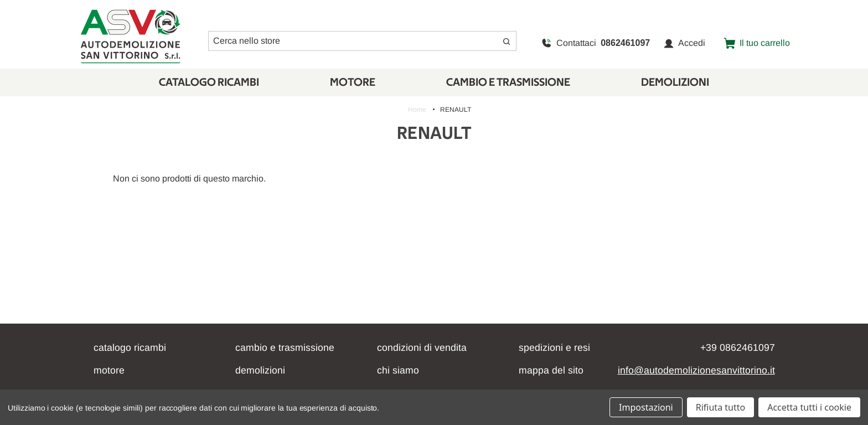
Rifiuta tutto (720, 407)
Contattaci (595, 43)
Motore (353, 82)
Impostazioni (646, 407)
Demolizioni (675, 82)
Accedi (684, 43)
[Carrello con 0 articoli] (757, 43)
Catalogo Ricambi (209, 82)
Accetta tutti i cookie (809, 407)
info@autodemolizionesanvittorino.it (696, 370)
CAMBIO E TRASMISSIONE (508, 82)
